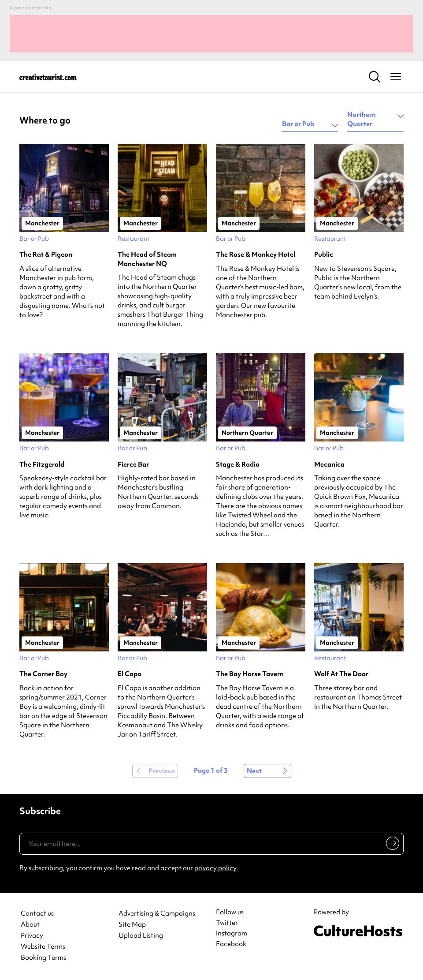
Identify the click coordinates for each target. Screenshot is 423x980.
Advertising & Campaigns (157, 914)
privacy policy (215, 868)
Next (254, 771)
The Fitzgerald (42, 464)
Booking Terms (43, 958)
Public (324, 254)
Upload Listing (141, 936)
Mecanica (329, 464)
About (30, 925)
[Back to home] (48, 77)
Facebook (231, 944)
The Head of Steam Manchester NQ (147, 259)
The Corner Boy (43, 674)
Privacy (32, 936)
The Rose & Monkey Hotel (256, 254)
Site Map (132, 925)
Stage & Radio (238, 464)
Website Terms (43, 947)
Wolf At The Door (341, 674)
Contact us (37, 914)
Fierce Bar (133, 464)
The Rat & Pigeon (46, 254)
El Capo (130, 674)
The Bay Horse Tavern (250, 674)
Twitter (227, 923)
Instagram (232, 933)
